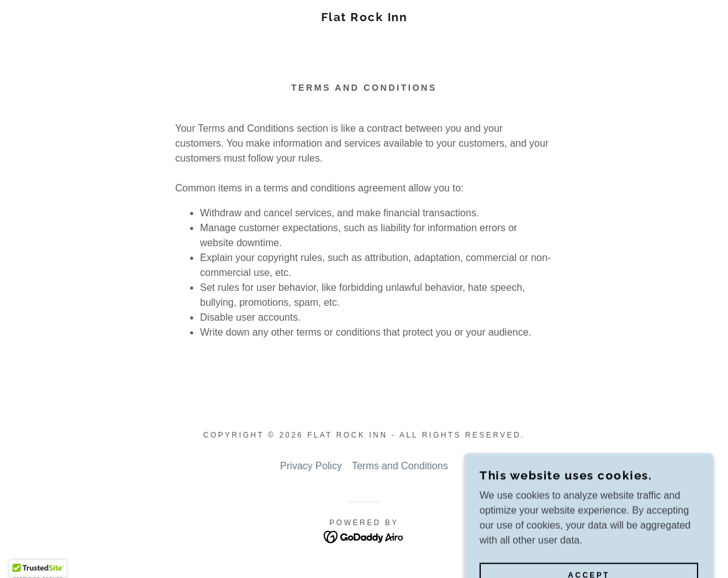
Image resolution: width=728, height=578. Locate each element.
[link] (364, 18)
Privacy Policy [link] (311, 466)
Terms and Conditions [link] (400, 466)
